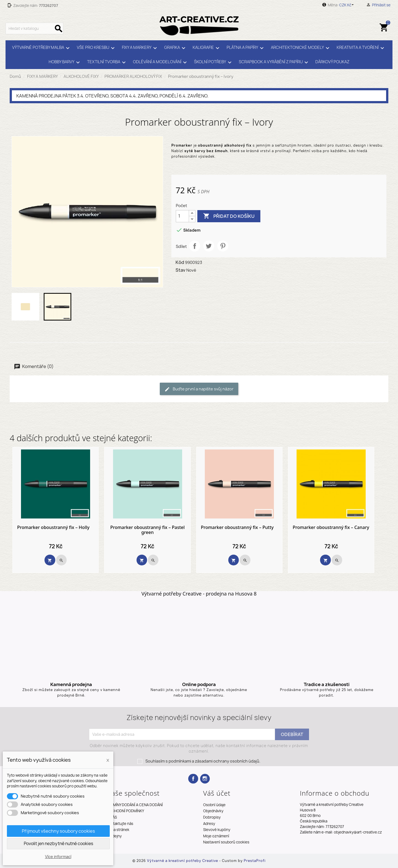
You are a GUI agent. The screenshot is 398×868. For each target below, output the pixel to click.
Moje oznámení (216, 836)
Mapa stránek (118, 830)
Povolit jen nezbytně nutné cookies (58, 844)
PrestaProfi (255, 861)
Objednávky (213, 811)
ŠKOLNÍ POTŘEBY (214, 62)
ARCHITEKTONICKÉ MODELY (301, 48)
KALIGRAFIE (207, 48)
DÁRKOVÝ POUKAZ (332, 62)
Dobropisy (212, 817)
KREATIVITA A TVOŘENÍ (361, 48)
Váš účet (217, 793)
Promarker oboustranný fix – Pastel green (147, 530)
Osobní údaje (214, 805)
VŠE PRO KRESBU (97, 48)
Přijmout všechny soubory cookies (58, 831)
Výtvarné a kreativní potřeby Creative (183, 861)
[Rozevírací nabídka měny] (347, 5)
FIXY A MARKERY (140, 48)
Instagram (205, 779)
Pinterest (223, 246)
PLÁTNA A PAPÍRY (246, 48)
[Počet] (182, 216)
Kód (180, 262)
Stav (180, 270)
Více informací (58, 857)
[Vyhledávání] (34, 28)
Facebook (193, 779)
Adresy (209, 824)
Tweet (209, 246)
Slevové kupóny (217, 830)
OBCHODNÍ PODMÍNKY (125, 811)
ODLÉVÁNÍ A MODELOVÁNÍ (161, 62)
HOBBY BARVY (65, 62)
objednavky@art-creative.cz (358, 832)
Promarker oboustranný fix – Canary (331, 528)
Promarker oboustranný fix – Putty (237, 528)
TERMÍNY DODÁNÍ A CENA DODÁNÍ (135, 805)
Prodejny (114, 836)
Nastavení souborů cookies (226, 842)
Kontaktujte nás (120, 824)
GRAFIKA (176, 48)
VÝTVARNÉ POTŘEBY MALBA (42, 48)
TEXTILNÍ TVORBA (107, 62)
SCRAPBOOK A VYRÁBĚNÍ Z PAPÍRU (274, 62)
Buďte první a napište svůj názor (199, 389)
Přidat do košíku (229, 216)
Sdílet (195, 246)
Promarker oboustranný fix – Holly (53, 528)
